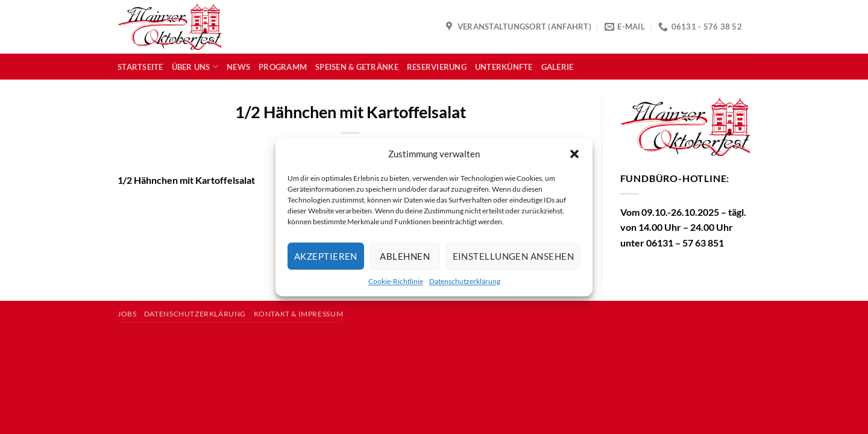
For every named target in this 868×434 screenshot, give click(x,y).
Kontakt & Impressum (299, 314)
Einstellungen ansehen (513, 256)
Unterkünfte (504, 67)
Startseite (140, 67)
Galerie (558, 67)
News (238, 67)
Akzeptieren (326, 256)
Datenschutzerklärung (465, 281)
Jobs (127, 314)
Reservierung (437, 67)
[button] (574, 154)
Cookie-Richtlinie (396, 281)
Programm (283, 67)
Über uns (195, 67)
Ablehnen (405, 256)
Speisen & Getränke (357, 67)
